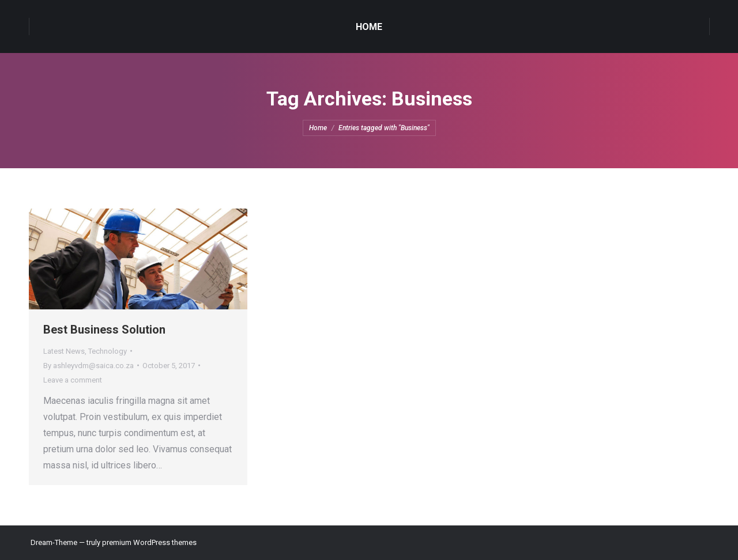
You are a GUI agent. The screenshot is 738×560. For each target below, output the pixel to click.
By (89, 366)
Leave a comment (73, 380)
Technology (108, 351)
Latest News (64, 351)
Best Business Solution (104, 330)
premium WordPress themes (149, 542)
